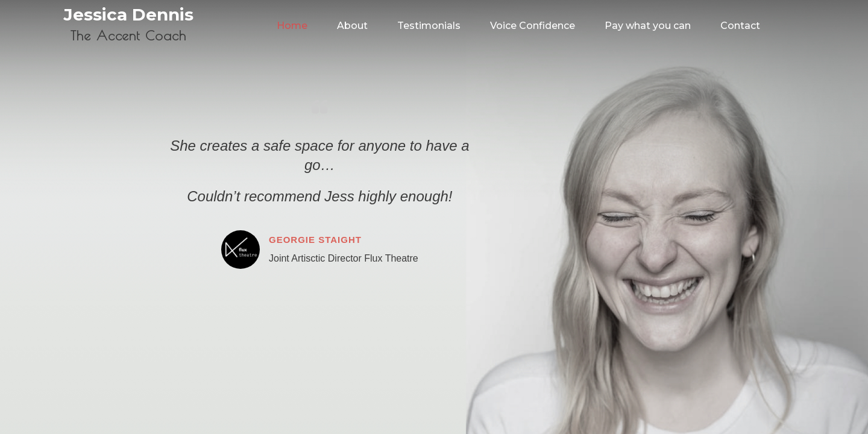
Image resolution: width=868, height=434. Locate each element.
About (352, 26)
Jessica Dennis (128, 14)
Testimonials (429, 26)
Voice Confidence (533, 26)
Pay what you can (648, 26)
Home (292, 26)
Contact (740, 26)
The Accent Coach (128, 36)
